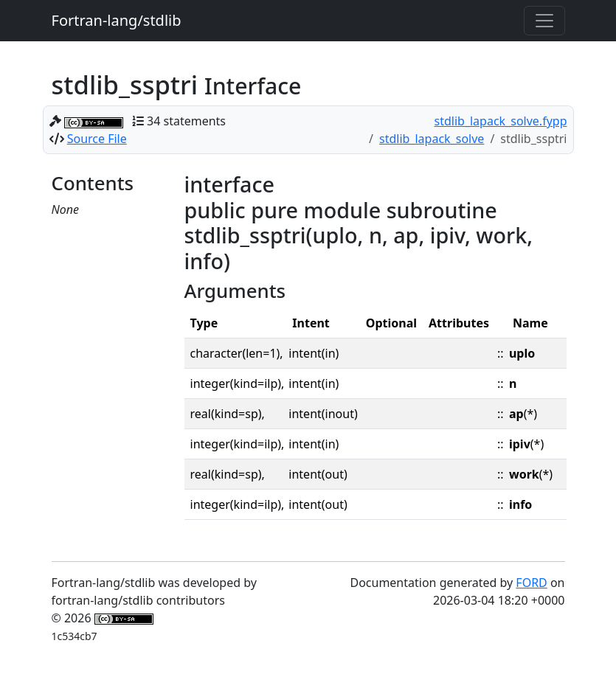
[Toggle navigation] (544, 21)
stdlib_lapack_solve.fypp (501, 121)
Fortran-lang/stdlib (117, 20)
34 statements (186, 121)
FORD (531, 583)
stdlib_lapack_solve (432, 139)
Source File (97, 139)
